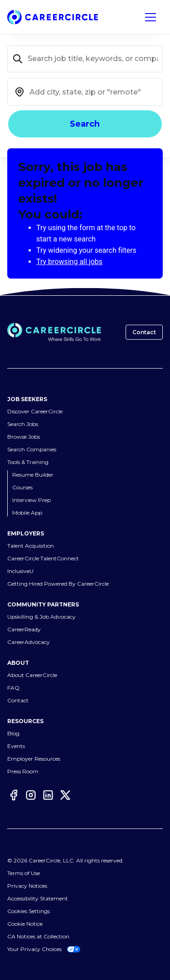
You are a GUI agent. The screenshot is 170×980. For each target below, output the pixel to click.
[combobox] (85, 92)
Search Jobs (23, 424)
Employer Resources (34, 759)
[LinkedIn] (48, 795)
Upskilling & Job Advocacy (41, 617)
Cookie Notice (25, 924)
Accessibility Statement (38, 898)
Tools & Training (28, 462)
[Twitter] (65, 795)
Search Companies (32, 449)
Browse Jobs (24, 437)
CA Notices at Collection (38, 936)
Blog (13, 733)
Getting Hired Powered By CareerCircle (58, 584)
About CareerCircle (32, 675)
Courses (22, 487)
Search (85, 124)
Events (16, 746)
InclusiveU (20, 571)
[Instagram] (31, 795)
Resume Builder (33, 475)
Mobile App (27, 513)
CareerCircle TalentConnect (43, 558)
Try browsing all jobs (69, 262)
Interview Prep (32, 500)
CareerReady (24, 629)
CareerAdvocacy (29, 642)
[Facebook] (14, 795)
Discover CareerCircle (35, 411)
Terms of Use (24, 873)
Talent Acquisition (31, 546)
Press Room (23, 771)
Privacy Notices (27, 886)
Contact (144, 332)
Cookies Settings (29, 911)
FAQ (13, 688)
